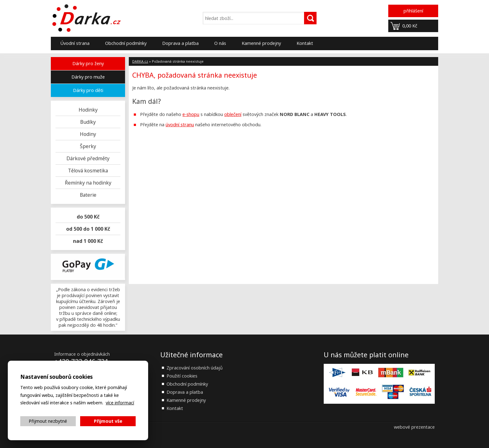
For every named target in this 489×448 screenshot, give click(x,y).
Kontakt (305, 43)
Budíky (88, 122)
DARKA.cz (140, 61)
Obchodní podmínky (126, 43)
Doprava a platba (180, 43)
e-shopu (191, 114)
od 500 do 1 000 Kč (88, 229)
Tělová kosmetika (88, 171)
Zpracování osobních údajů (195, 368)
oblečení (233, 114)
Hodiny (88, 134)
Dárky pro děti (88, 90)
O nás (220, 43)
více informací (120, 403)
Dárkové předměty (88, 158)
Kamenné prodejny (261, 43)
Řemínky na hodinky (88, 183)
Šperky (88, 146)
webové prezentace (414, 427)
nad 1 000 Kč (88, 241)
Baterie (88, 195)
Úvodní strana (75, 43)
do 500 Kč (88, 217)
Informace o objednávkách (82, 354)
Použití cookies (182, 376)
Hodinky (88, 110)
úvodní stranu (180, 125)
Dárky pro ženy (88, 63)
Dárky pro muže (88, 77)
